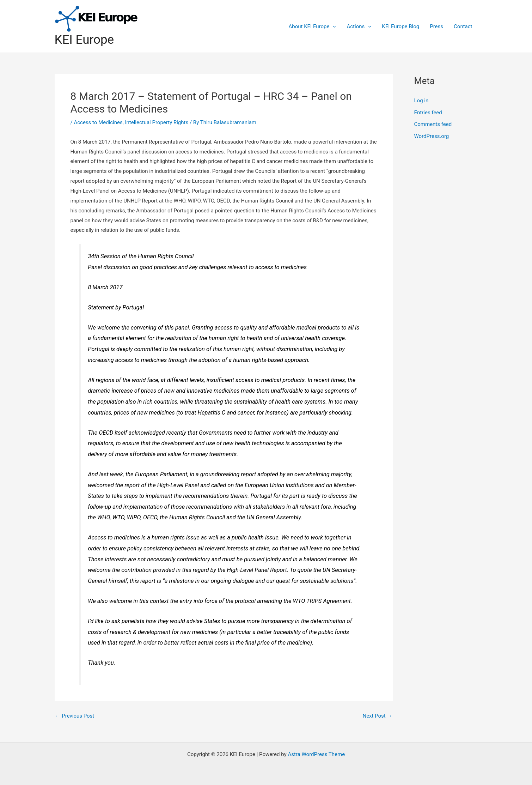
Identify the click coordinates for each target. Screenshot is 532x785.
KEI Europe (84, 40)
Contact (463, 26)
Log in (421, 101)
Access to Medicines (98, 122)
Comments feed (433, 124)
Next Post (377, 716)
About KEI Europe (313, 26)
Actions (359, 26)
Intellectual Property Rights (157, 122)
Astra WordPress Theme (316, 754)
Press (436, 26)
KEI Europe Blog (400, 26)
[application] (333, 26)
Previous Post (75, 716)
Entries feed (428, 113)
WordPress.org (432, 136)
